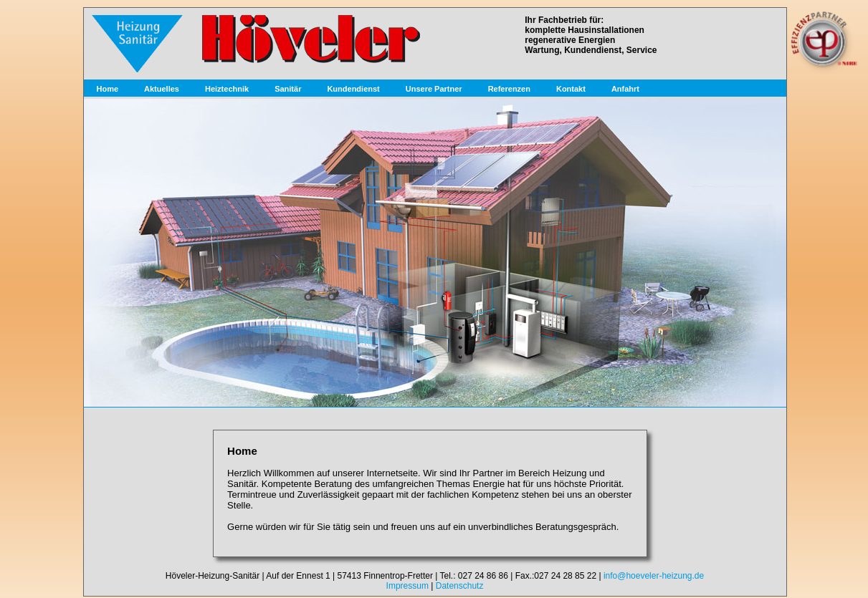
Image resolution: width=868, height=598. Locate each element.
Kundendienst (353, 89)
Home (108, 89)
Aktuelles (162, 89)
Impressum (407, 586)
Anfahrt (625, 89)
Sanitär (288, 89)
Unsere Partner (434, 89)
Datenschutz (460, 586)
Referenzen (509, 89)
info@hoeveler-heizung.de (654, 576)
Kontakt (571, 89)
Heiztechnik (227, 89)
